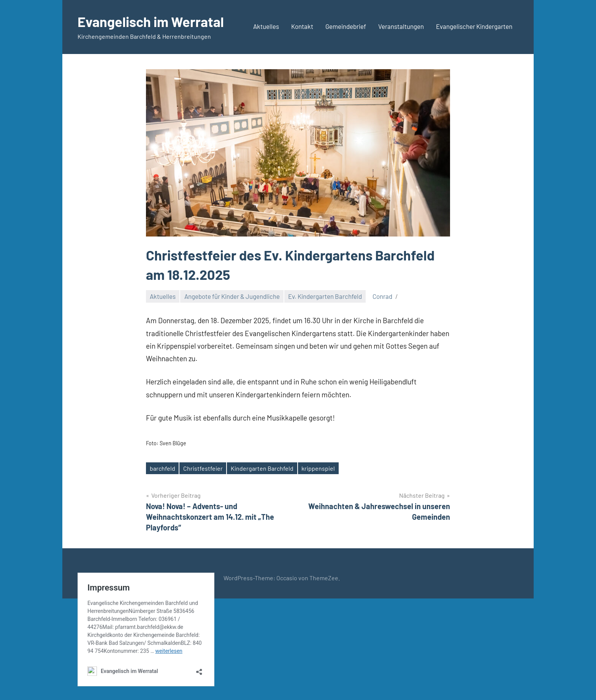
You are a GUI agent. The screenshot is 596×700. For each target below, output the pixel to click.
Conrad (382, 296)
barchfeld (162, 468)
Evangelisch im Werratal (151, 21)
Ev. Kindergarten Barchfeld (325, 296)
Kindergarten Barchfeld (262, 468)
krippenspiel (318, 468)
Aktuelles (266, 26)
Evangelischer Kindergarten (474, 26)
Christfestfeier (203, 468)
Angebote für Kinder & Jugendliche (232, 296)
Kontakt (302, 26)
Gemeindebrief (346, 26)
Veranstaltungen (401, 26)
